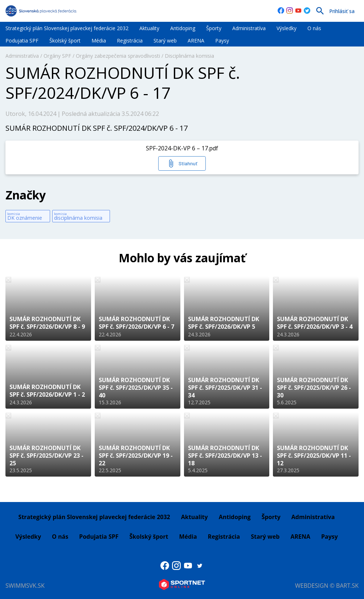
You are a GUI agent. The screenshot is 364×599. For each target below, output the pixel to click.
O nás (314, 28)
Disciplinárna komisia (189, 56)
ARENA (196, 41)
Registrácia (130, 41)
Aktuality (149, 28)
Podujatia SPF (22, 41)
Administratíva (249, 28)
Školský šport (65, 41)
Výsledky (287, 28)
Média (99, 41)
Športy (214, 28)
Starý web (165, 41)
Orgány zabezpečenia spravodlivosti (118, 56)
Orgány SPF (57, 56)
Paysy (222, 41)
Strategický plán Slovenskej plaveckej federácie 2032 (67, 28)
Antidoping (183, 28)
